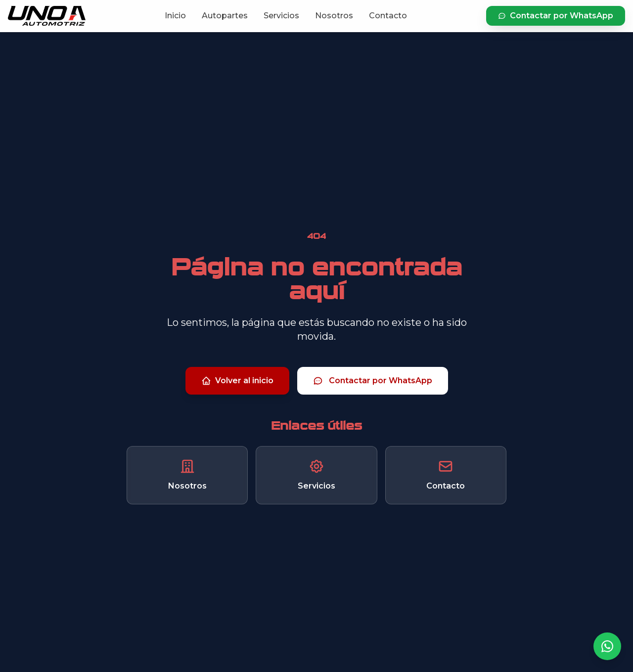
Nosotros (334, 16)
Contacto (388, 16)
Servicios (281, 16)
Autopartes (225, 16)
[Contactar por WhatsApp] (607, 646)
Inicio (175, 16)
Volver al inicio (237, 381)
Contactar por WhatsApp (556, 16)
